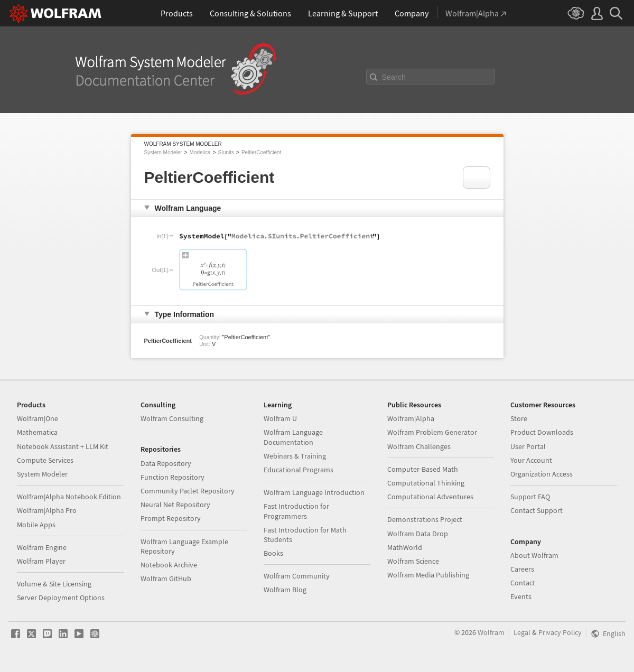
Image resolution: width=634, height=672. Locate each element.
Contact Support (537, 510)
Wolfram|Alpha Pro (47, 510)
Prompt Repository (171, 518)
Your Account (531, 460)
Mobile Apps (36, 525)
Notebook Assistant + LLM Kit (63, 446)
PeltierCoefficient (261, 152)
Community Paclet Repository (188, 491)
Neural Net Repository (175, 505)
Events (521, 596)
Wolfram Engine (42, 547)
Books (273, 553)
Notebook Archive (169, 565)
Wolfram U (280, 418)
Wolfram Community (297, 576)
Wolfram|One (38, 418)
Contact (523, 583)
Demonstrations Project (425, 519)
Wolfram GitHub (166, 578)
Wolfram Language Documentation (293, 437)
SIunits (226, 152)
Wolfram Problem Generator (432, 432)
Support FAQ (530, 497)
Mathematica (37, 432)
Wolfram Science (413, 561)
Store (519, 418)
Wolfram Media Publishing (428, 575)
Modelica (200, 152)
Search (394, 77)
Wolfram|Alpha (411, 418)
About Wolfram (534, 555)
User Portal (528, 446)
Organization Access (542, 474)
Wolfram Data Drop (418, 534)
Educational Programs (299, 470)
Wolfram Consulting (172, 418)
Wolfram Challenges (419, 446)
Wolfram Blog (285, 590)
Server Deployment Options (61, 598)
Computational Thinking (426, 483)
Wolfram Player (41, 561)
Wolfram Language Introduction (314, 492)
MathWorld (405, 547)
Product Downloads (542, 432)
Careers (522, 569)
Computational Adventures (430, 497)
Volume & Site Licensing (54, 584)
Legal (522, 632)
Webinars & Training (295, 456)
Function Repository (173, 477)
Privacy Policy (560, 632)
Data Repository (166, 463)
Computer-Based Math (423, 469)
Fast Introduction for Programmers (296, 511)
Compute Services (45, 460)
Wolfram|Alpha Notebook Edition (69, 497)
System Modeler (163, 152)
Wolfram (491, 632)
